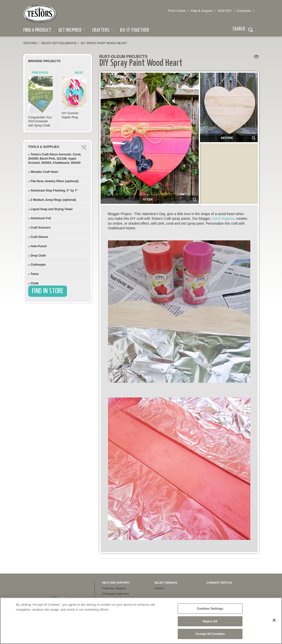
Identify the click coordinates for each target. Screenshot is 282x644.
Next (79, 73)
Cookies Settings (210, 609)
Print (256, 57)
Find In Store (48, 291)
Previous (40, 73)
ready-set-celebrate (59, 43)
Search (251, 30)
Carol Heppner (223, 219)
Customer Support (114, 588)
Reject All (210, 621)
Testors (30, 43)
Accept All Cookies (210, 634)
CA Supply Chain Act (115, 594)
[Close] (274, 620)
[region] (141, 621)
